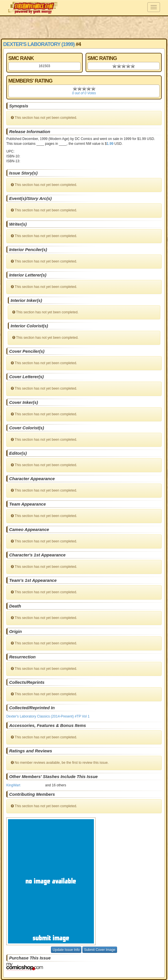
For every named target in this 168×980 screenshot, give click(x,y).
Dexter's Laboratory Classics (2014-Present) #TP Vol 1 (48, 716)
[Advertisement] (84, 27)
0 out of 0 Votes (84, 93)
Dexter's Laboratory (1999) (39, 44)
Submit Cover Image (100, 950)
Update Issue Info (66, 950)
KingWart (13, 785)
